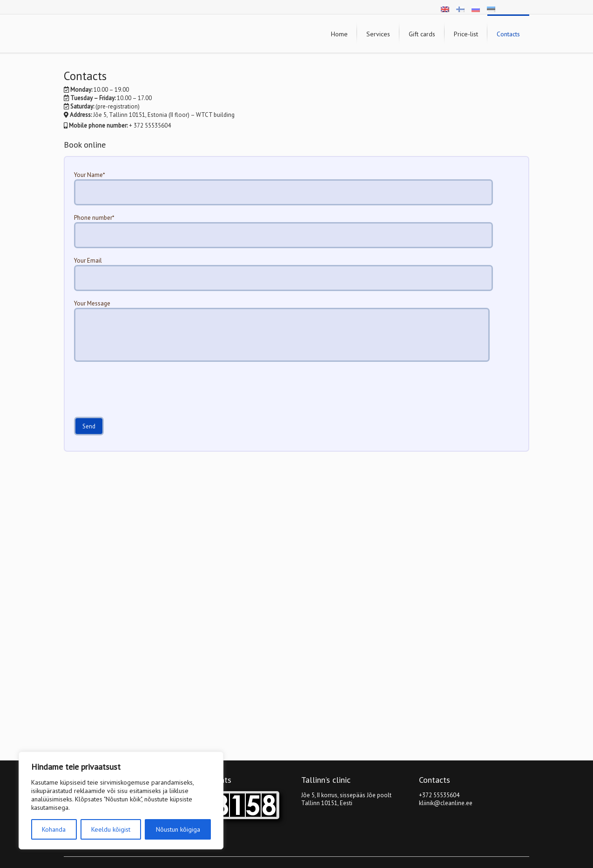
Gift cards (422, 34)
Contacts (508, 34)
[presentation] (145, 394)
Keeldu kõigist (111, 829)
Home (339, 34)
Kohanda (54, 829)
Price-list (466, 34)
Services (378, 34)
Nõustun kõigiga (178, 829)
